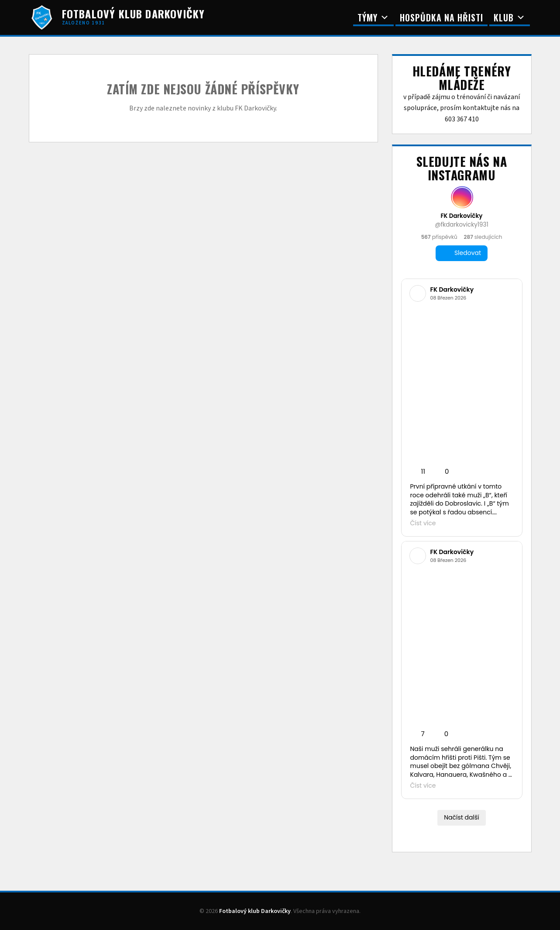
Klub (510, 17)
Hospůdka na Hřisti (441, 17)
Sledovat (462, 253)
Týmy (373, 17)
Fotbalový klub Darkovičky (255, 911)
